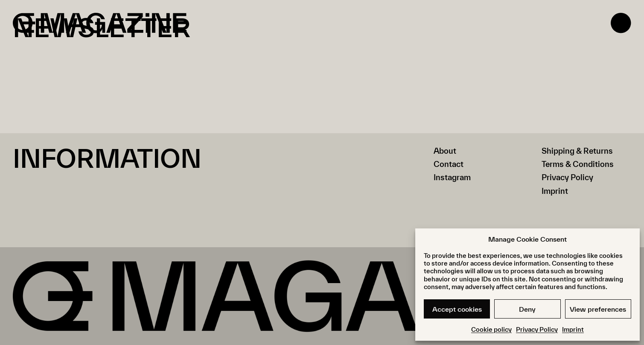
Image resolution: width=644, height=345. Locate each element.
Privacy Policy (537, 329)
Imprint (573, 329)
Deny (527, 309)
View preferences (598, 309)
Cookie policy (491, 329)
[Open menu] (621, 23)
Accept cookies (457, 309)
